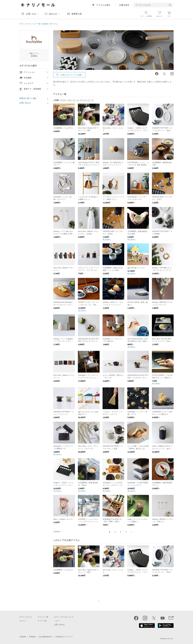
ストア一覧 (36, 24)
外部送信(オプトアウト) (64, 637)
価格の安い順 (73, 100)
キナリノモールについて (64, 617)
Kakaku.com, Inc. (167, 639)
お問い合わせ (25, 103)
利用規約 (32, 637)
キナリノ (23, 621)
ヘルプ (57, 621)
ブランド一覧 (43, 617)
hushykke (45, 24)
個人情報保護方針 (46, 637)
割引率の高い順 (87, 100)
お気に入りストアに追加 (71, 75)
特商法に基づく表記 (28, 98)
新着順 (63, 100)
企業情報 (23, 637)
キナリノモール (25, 24)
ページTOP (99, 601)
